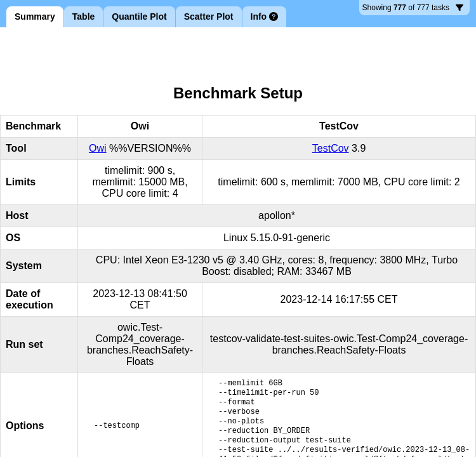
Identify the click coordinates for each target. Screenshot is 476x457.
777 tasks (413, 9)
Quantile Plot (139, 17)
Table (84, 17)
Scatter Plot (209, 17)
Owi (98, 148)
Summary (35, 17)
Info (265, 17)
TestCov (331, 148)
